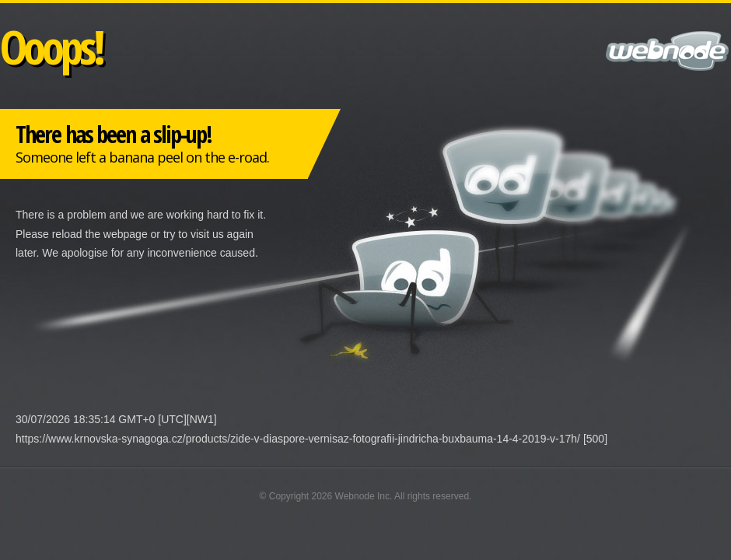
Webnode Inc (363, 496)
